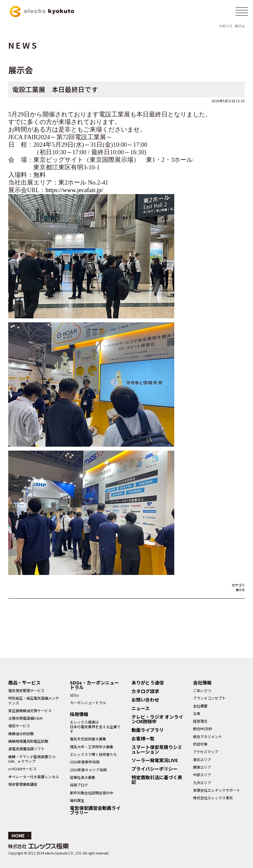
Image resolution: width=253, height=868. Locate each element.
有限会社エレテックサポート (217, 790)
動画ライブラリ (148, 730)
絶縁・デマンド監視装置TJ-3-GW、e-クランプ (32, 759)
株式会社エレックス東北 (213, 798)
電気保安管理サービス (26, 690)
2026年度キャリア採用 (88, 770)
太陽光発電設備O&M (25, 718)
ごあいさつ (202, 690)
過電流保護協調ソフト (26, 749)
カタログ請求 (145, 691)
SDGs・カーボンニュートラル (94, 685)
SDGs (74, 695)
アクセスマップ (206, 752)
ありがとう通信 (148, 682)
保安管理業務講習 (23, 784)
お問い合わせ (145, 700)
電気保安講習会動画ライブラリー (95, 810)
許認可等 (200, 744)
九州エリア (202, 782)
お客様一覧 (143, 738)
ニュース (141, 708)
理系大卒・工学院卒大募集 (92, 747)
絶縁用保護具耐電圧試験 (28, 741)
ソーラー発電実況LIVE (155, 760)
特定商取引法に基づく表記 (157, 780)
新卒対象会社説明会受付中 (92, 793)
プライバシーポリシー (155, 769)
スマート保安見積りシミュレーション (157, 749)
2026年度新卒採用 (85, 762)
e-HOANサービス (22, 769)
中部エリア (202, 775)
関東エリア (202, 767)
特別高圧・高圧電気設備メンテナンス (34, 700)
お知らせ (226, 26)
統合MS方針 (203, 729)
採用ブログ (79, 785)
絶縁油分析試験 (21, 733)
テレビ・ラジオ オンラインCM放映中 (157, 719)
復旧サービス (19, 726)
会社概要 (200, 706)
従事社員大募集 (83, 777)
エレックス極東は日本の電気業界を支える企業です (95, 727)
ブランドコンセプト (209, 698)
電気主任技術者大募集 (88, 739)
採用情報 (79, 714)
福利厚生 (77, 800)
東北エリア (202, 759)
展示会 (240, 26)
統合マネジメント (208, 736)
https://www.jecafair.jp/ (74, 190)
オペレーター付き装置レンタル (34, 777)
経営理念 (200, 721)
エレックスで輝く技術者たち (93, 754)
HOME (18, 836)
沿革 (197, 713)
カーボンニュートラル (88, 703)
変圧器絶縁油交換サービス (30, 710)
